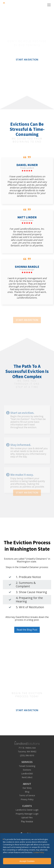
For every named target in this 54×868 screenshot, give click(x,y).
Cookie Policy (39, 852)
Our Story (27, 788)
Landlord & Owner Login (27, 810)
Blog (27, 792)
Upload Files (27, 818)
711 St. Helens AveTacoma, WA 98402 (27, 750)
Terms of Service (27, 796)
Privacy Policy (27, 799)
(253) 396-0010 (27, 755)
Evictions (27, 770)
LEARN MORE (27, 69)
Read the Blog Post (27, 630)
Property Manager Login (27, 814)
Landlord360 (27, 774)
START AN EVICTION (27, 60)
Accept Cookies (27, 861)
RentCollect (27, 777)
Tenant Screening (27, 766)
